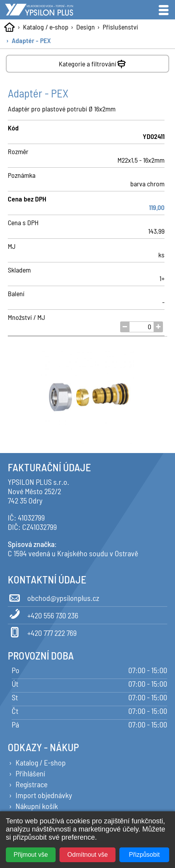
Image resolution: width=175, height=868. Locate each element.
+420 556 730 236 (43, 614)
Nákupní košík (37, 806)
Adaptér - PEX (31, 40)
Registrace (31, 784)
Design (86, 27)
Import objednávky (44, 795)
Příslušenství (120, 27)
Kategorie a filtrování (93, 62)
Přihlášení (30, 773)
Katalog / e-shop (46, 27)
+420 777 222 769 (42, 632)
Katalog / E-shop (41, 762)
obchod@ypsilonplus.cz (53, 597)
